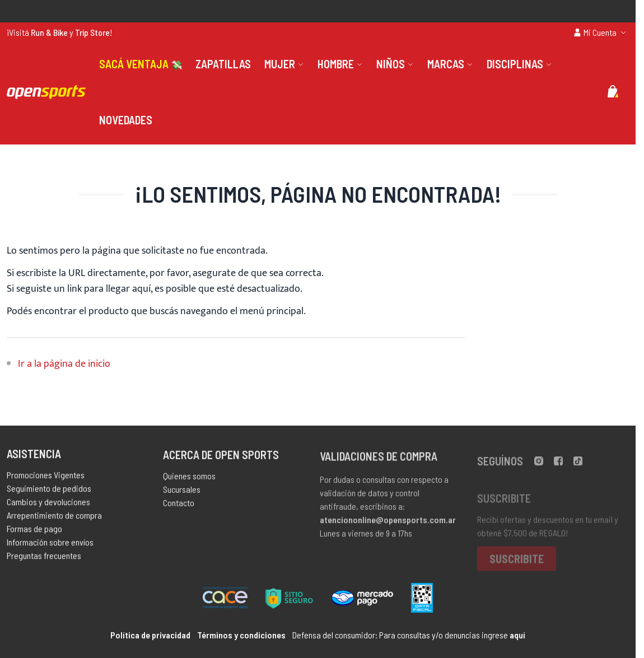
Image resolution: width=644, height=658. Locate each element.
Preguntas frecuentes (44, 558)
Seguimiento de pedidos (49, 491)
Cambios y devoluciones (48, 504)
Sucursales (182, 493)
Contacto (179, 506)
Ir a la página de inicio (64, 364)
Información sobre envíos (50, 545)
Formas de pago (34, 531)
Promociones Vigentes (46, 477)
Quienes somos (189, 479)
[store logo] (46, 92)
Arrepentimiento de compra (54, 518)
